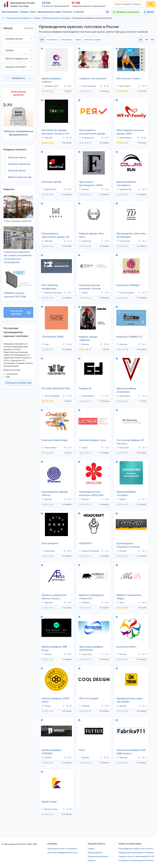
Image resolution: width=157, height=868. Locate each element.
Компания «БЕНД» (52, 182)
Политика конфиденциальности (62, 853)
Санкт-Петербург (51, 396)
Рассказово (123, 241)
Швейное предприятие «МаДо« (129, 597)
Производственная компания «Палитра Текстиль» (90, 287)
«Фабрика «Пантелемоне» (93, 79)
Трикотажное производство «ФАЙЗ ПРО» (91, 184)
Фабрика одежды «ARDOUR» (88, 339)
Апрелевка (48, 551)
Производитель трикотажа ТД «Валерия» (131, 235)
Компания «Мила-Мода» (55, 440)
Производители (10, 12)
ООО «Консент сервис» (129, 79)
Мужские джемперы (19, 163)
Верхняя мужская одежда (21, 176)
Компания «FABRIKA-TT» (129, 337)
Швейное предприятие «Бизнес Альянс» (54, 597)
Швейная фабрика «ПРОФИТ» (51, 752)
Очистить (29, 28)
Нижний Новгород (51, 293)
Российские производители (19, 18)
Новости (67, 12)
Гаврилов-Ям (49, 189)
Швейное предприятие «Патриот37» (91, 597)
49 (144, 138)
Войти (149, 12)
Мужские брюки (17, 169)
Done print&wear (50, 543)
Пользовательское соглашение (62, 849)
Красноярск (123, 86)
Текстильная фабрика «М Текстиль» (130, 442)
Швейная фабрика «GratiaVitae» (126, 390)
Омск (120, 603)
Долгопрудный (87, 86)
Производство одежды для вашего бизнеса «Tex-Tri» (56, 132)
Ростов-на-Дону (125, 293)
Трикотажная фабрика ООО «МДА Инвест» (131, 752)
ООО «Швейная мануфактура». (50, 287)
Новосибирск (124, 138)
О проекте (79, 12)
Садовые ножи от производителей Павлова (137, 856)
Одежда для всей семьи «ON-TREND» (129, 700)
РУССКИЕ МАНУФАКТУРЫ (56, 388)
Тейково (84, 603)
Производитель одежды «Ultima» (55, 494)
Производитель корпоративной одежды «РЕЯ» (92, 132)
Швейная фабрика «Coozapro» (126, 494)
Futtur (82, 750)
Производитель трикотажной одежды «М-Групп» (56, 236)
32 (69, 809)
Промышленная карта (49, 12)
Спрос (33, 12)
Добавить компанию (128, 12)
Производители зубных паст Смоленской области (137, 849)
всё (42, 40)
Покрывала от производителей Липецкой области (137, 860)
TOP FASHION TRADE (53, 337)
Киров (83, 448)
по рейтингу (52, 40)
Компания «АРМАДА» (128, 285)
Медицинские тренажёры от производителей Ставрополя (137, 853)
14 (106, 758)
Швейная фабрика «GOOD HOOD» (55, 700)
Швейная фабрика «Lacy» (93, 440)
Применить (18, 78)
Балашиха (85, 241)
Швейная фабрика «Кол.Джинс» (126, 184)
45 (69, 344)
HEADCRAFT (86, 543)
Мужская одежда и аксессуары (57, 18)
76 (106, 344)
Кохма (83, 293)
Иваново (47, 138)
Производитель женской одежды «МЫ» (130, 132)
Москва (84, 189)
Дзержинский (50, 86)
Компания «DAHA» (126, 647)
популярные (66, 40)
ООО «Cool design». (89, 698)
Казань (121, 499)
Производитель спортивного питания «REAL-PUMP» (128, 545)
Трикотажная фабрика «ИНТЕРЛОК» (91, 649)
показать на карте (91, 40)
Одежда (37, 18)
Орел (45, 344)
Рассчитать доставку (20, 308)
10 (106, 86)
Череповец (85, 654)
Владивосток (86, 138)
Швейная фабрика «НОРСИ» (51, 80)
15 (69, 138)
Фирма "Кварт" (49, 802)
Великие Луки (50, 809)
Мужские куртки (17, 156)
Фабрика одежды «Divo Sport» (91, 235)
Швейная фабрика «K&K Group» (54, 649)
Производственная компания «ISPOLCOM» (91, 494)
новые (77, 40)
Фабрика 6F (85, 388)
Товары (24, 12)
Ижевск (47, 758)
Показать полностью (18, 379)
